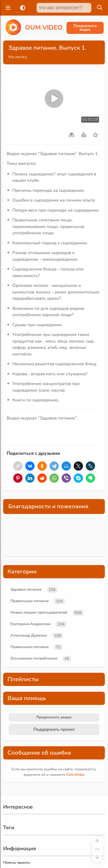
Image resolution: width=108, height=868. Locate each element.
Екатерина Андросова (30, 624)
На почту (18, 57)
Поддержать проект (54, 729)
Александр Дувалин (29, 635)
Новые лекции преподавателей (39, 612)
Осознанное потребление (34, 658)
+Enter (75, 775)
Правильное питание (30, 601)
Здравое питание (26, 589)
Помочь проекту (17, 863)
